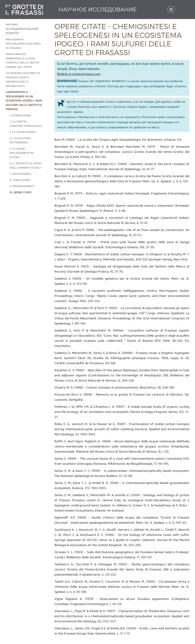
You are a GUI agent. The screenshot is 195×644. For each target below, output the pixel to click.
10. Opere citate (20, 193)
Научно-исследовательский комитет (22, 29)
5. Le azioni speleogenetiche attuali (22, 153)
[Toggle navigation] (171, 10)
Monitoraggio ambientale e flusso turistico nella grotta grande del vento (22, 61)
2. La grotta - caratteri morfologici (26, 124)
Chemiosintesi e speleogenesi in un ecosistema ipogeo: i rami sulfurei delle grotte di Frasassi (24, 101)
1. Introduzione (20, 116)
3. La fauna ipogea (23, 132)
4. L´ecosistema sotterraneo (20, 141)
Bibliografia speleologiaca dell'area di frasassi (23, 44)
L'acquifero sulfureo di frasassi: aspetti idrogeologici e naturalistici (23, 80)
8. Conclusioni (20, 180)
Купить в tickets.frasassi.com (79, 74)
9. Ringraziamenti (22, 186)
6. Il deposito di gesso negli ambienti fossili (25, 166)
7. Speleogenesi (20, 174)
